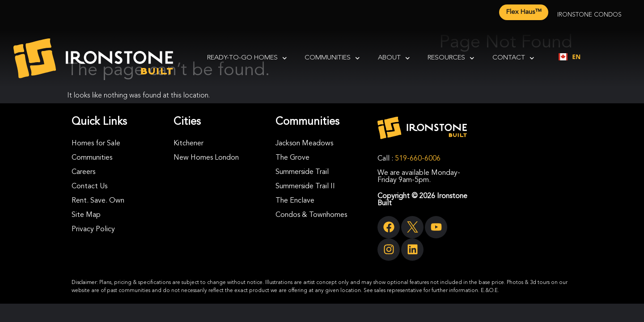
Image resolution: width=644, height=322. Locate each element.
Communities (332, 58)
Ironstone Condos (589, 15)
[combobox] (570, 57)
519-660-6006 (418, 159)
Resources (451, 58)
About (394, 58)
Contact (513, 58)
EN (570, 57)
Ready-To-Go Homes (247, 58)
